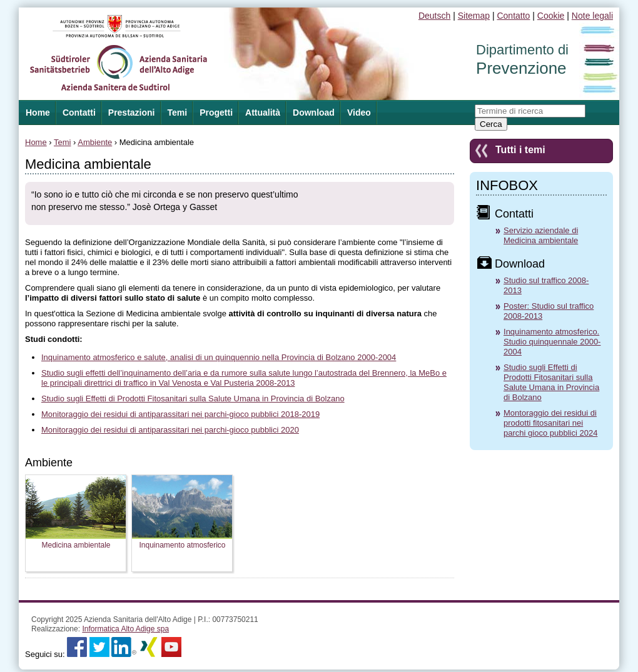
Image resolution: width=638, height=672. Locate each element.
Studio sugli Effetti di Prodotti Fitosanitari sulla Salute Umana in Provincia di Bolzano (193, 399)
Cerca (491, 124)
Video (359, 113)
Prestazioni (132, 113)
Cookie (551, 16)
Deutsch (434, 16)
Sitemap (474, 16)
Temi (178, 113)
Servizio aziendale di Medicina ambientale (541, 235)
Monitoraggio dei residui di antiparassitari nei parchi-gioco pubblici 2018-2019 (180, 414)
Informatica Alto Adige (125, 629)
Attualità (263, 113)
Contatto (513, 16)
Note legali (592, 16)
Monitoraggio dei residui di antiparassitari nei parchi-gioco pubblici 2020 (170, 430)
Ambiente (95, 142)
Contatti (79, 113)
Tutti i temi (520, 150)
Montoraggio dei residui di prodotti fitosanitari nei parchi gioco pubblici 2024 (550, 423)
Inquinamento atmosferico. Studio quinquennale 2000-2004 (552, 342)
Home (36, 142)
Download (314, 113)
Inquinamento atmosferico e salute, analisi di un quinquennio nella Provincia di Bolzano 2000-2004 (219, 357)
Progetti (216, 113)
